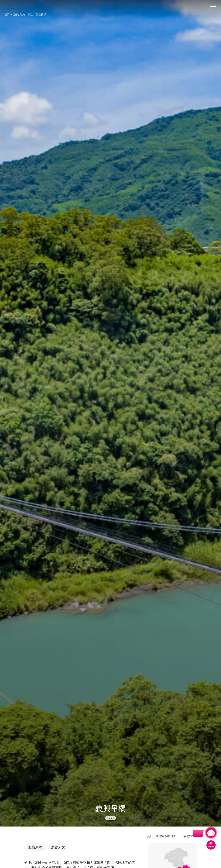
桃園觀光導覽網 (19, 5)
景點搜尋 (41, 15)
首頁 (7, 15)
